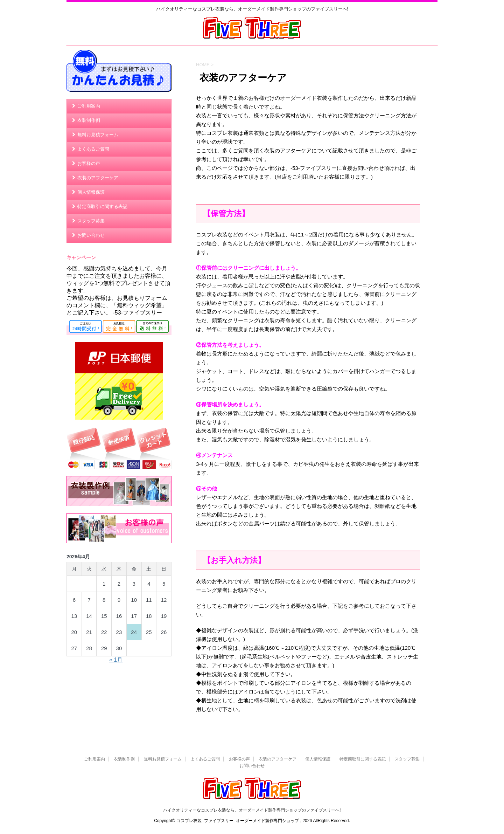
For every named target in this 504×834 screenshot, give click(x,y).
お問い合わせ (91, 235)
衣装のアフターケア (98, 178)
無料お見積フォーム (98, 135)
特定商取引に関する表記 (102, 206)
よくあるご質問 (93, 149)
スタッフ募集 (91, 221)
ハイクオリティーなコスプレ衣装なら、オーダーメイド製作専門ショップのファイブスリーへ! (252, 810)
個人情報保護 (91, 192)
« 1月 (116, 660)
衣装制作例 (89, 120)
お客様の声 (89, 163)
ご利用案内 (89, 106)
